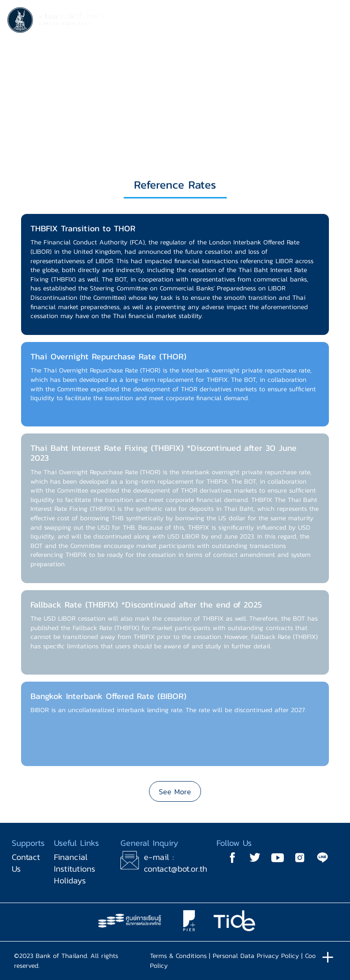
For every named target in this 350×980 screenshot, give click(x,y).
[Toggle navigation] (334, 22)
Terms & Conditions (178, 956)
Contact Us (26, 863)
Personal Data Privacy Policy (256, 956)
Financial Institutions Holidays (74, 869)
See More (175, 791)
